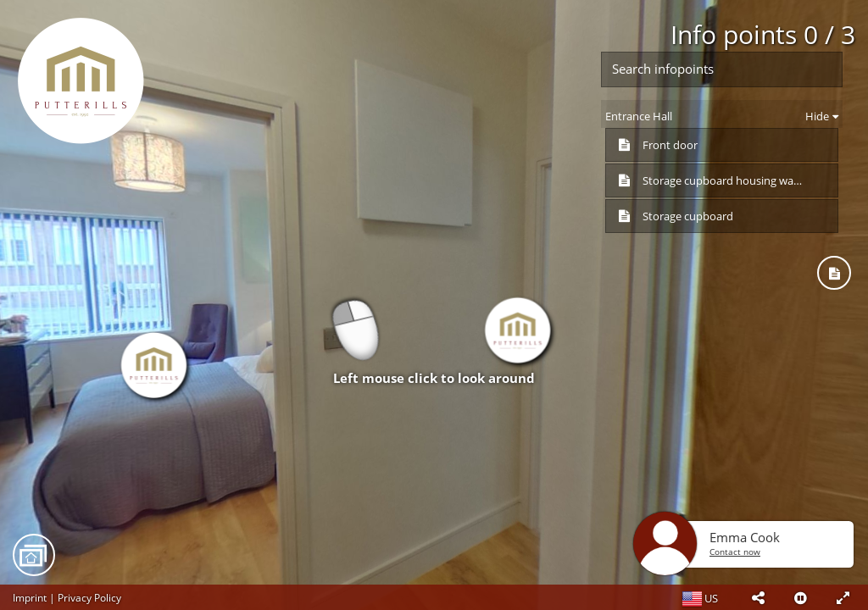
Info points (763, 34)
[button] (758, 597)
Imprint (30, 598)
